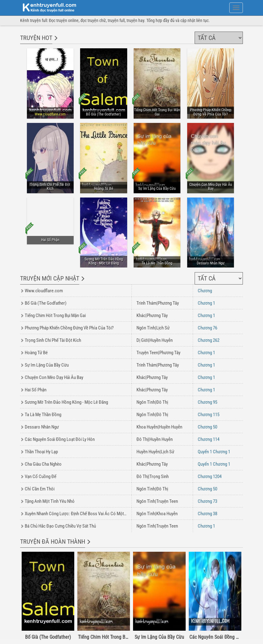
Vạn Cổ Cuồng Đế (41, 476)
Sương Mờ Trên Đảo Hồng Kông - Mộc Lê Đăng (66, 402)
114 (209, 439)
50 (207, 427)
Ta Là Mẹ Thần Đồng (43, 415)
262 (209, 340)
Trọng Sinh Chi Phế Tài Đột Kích (53, 340)
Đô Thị (162, 402)
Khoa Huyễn (147, 427)
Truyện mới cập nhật (50, 278)
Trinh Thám (147, 303)
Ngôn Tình (146, 328)
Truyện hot (36, 38)
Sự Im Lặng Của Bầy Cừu (47, 365)
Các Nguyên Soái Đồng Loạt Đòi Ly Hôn (60, 439)
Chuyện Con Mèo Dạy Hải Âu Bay (54, 377)
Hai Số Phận (36, 390)
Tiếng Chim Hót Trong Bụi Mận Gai (55, 315)
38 (207, 514)
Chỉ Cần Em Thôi (40, 489)
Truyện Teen (147, 353)
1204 (210, 476)
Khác (141, 315)
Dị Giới (142, 340)
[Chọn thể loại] (219, 38)
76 (207, 328)
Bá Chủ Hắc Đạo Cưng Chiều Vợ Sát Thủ (60, 526)
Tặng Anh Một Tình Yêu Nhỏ (50, 501)
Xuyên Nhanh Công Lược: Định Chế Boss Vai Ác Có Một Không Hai (84, 514)
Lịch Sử (163, 328)
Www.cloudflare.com (44, 291)
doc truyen (46, 7)
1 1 (214, 452)
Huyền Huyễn (161, 340)
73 (207, 501)
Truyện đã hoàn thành (53, 542)
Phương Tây (168, 303)
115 (209, 415)
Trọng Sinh (159, 476)
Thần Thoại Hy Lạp (41, 452)
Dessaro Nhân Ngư (42, 427)
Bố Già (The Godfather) (46, 303)
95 (207, 402)
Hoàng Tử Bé (36, 353)
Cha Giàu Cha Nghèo (43, 464)
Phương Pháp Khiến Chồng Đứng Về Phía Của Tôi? (69, 328)
